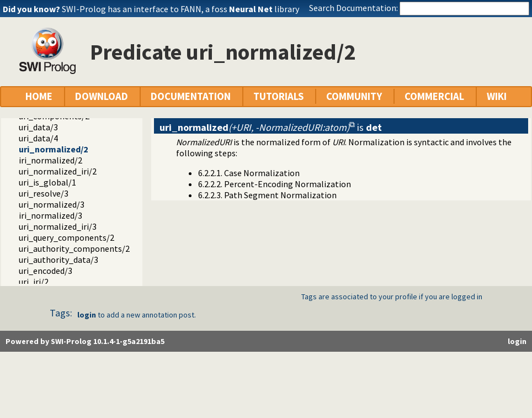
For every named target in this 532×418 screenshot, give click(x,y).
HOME (39, 96)
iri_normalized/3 (50, 215)
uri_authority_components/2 (74, 248)
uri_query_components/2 (66, 237)
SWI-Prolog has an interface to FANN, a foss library (180, 9)
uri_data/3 (38, 127)
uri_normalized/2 (53, 149)
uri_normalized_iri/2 (58, 171)
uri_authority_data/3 (58, 260)
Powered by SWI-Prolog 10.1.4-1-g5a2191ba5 (85, 341)
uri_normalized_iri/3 (58, 226)
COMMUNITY (354, 96)
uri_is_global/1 (47, 182)
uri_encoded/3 (46, 271)
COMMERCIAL (434, 96)
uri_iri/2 (34, 282)
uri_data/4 (38, 138)
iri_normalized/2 (50, 160)
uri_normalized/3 (52, 204)
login (87, 315)
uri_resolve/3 (44, 193)
